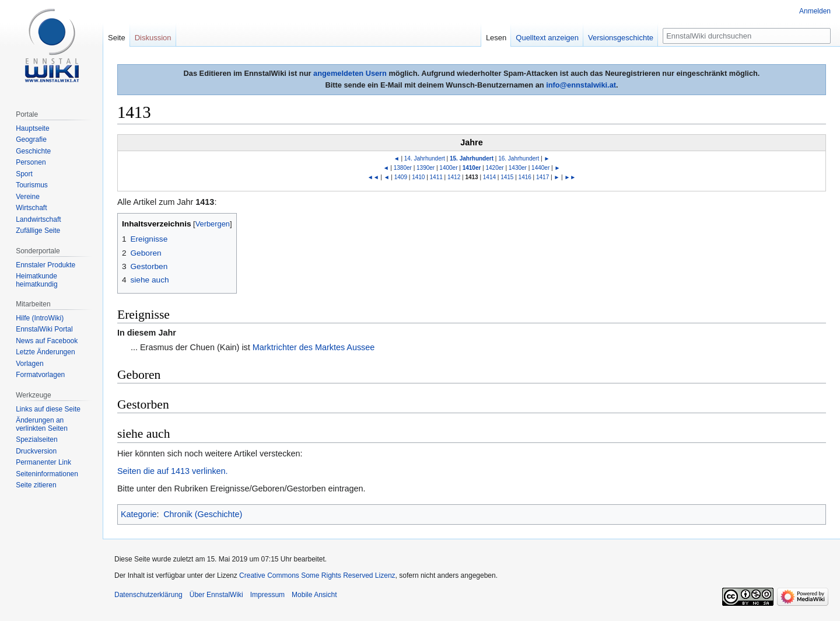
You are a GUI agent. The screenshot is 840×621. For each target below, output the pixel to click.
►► (570, 177)
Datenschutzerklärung (148, 595)
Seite (117, 38)
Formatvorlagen (40, 375)
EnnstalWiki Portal (44, 329)
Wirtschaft (31, 208)
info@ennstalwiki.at (581, 85)
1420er (495, 168)
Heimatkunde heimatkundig (36, 280)
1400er (448, 168)
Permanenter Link (43, 462)
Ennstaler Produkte (45, 265)
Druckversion (36, 451)
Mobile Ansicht (314, 595)
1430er (518, 168)
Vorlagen (29, 364)
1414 (489, 177)
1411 (436, 177)
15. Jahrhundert (472, 158)
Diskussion (153, 38)
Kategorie (139, 514)
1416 (525, 177)
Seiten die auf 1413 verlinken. (173, 471)
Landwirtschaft (38, 219)
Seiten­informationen (47, 474)
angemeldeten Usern (350, 73)
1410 (418, 177)
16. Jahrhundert (519, 158)
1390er (426, 168)
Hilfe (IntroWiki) (40, 318)
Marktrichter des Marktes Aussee (314, 347)
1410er (472, 168)
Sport (24, 174)
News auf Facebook (47, 341)
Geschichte (33, 151)
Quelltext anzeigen (547, 38)
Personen (31, 162)
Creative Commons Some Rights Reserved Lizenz (317, 575)
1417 (542, 177)
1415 (507, 177)
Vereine (28, 197)
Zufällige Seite (38, 231)
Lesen (496, 38)
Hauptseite (32, 128)
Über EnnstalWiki (216, 595)
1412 (454, 177)
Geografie (31, 139)
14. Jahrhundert (425, 158)
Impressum (267, 595)
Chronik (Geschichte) (203, 514)
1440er (540, 168)
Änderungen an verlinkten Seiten (42, 424)
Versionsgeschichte (621, 38)
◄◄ (373, 177)
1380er (403, 168)
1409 (401, 177)
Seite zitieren (36, 485)
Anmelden (815, 11)
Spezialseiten (36, 439)
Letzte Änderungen (45, 352)
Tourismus (32, 185)
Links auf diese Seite (48, 409)
